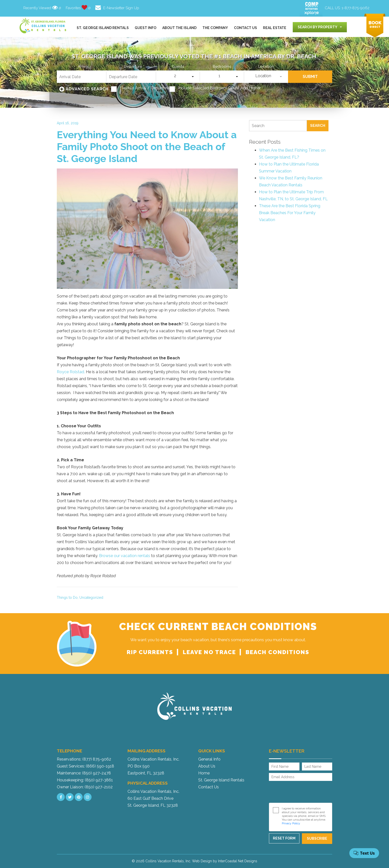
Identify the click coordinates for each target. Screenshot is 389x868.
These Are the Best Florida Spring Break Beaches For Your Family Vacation (290, 213)
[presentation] (302, 792)
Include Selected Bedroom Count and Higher (219, 88)
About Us (207, 766)
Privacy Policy (291, 823)
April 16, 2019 (68, 123)
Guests (178, 67)
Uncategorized (91, 598)
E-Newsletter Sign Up (117, 8)
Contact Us (245, 28)
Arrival (83, 67)
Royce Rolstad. (71, 372)
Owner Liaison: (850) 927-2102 (85, 787)
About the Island (179, 28)
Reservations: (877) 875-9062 (84, 759)
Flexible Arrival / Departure (145, 88)
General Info (209, 759)
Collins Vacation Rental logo (43, 26)
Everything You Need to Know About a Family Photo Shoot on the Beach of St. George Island (147, 147)
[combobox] (320, 27)
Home (204, 773)
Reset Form (284, 838)
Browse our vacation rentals (124, 556)
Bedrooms (222, 67)
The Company (215, 28)
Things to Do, (68, 598)
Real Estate (275, 28)
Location (266, 67)
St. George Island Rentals (103, 28)
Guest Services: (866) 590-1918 (85, 766)
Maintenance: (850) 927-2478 (84, 773)
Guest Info (146, 28)
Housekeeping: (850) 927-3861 (85, 780)
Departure (133, 67)
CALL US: (347, 8)
